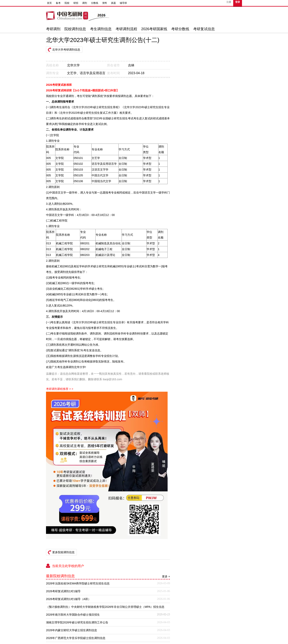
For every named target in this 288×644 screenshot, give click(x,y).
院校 (67, 3)
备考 (58, 3)
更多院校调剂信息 (63, 552)
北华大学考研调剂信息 (66, 50)
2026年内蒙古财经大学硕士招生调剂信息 (71, 630)
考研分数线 (180, 29)
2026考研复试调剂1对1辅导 (63, 591)
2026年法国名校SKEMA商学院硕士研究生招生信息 (78, 583)
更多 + (166, 576)
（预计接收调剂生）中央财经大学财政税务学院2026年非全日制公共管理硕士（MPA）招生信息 (105, 607)
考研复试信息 (204, 29)
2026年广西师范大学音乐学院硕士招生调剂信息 (76, 638)
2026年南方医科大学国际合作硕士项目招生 (73, 615)
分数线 (95, 3)
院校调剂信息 (75, 29)
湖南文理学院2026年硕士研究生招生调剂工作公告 (77, 622)
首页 (49, 3)
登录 (238, 2)
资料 (105, 3)
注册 (229, 2)
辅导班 (123, 3)
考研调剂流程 (126, 29)
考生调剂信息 (101, 29)
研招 (76, 3)
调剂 (85, 3)
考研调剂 (53, 29)
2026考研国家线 (154, 29)
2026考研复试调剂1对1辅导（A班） (68, 599)
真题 (113, 3)
